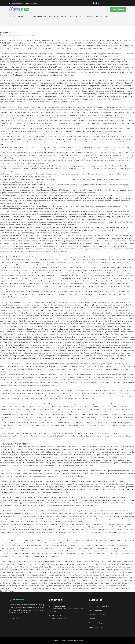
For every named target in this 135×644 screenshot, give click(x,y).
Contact (90, 16)
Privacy (92, 619)
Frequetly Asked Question (99, 606)
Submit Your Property (97, 623)
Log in (105, 3)
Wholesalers (53, 16)
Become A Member (96, 627)
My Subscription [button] (24, 16)
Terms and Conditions (97, 614)
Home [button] (13, 16)
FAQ (75, 16)
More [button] (82, 16)
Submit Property (118, 10)
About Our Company (97, 610)
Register (96, 3)
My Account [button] (66, 16)
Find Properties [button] (39, 16)
